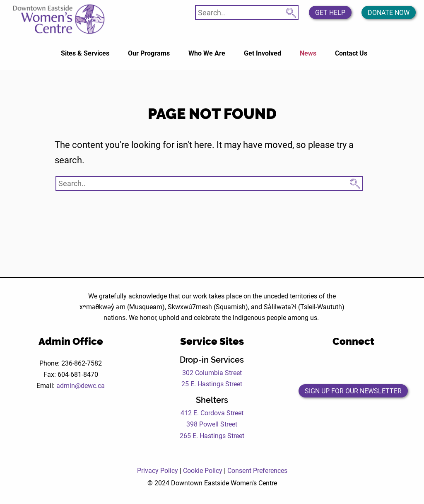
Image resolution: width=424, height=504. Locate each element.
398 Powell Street (212, 424)
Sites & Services (85, 53)
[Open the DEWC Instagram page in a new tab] (365, 365)
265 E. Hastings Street (212, 435)
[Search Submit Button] (291, 11)
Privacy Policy (158, 470)
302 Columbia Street (212, 372)
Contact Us (351, 53)
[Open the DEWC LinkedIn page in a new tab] (387, 365)
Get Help (330, 12)
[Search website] (247, 12)
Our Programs (149, 53)
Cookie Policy (203, 470)
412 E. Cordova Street (212, 413)
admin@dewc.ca (81, 385)
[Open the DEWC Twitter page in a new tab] (342, 365)
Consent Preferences (257, 470)
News (308, 53)
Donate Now (389, 12)
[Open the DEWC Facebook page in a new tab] (319, 365)
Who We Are (207, 53)
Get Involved (263, 53)
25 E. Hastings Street (212, 384)
